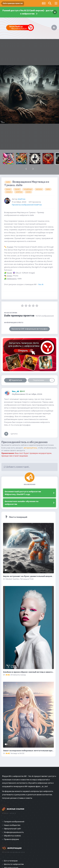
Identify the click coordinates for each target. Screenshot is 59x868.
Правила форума (11, 839)
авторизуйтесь (30, 448)
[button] (26, 169)
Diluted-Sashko (12, 579)
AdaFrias (22, 199)
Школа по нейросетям (14, 864)
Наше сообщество (12, 825)
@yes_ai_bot (42, 786)
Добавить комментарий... (17, 467)
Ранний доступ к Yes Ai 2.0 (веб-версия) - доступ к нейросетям (28, 12)
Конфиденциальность (14, 832)
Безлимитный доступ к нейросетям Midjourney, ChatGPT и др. (23, 493)
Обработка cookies (12, 836)
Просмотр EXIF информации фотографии (29, 329)
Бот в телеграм (11, 861)
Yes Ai (41, 284)
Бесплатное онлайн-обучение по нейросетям (22, 503)
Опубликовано (27, 394)
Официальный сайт (12, 829)
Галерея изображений (14, 822)
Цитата (14, 434)
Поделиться (15, 380)
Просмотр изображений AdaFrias (27, 205)
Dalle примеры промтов (19, 316)
